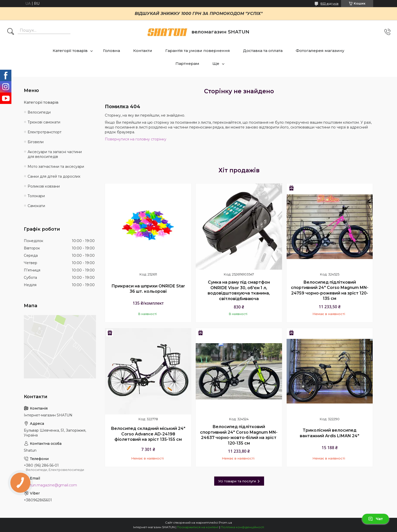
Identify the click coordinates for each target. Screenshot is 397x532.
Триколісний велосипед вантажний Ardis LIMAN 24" (330, 433)
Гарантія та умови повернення (198, 51)
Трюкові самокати (44, 122)
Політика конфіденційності (242, 527)
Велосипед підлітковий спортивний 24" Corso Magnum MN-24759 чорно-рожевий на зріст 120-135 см (330, 290)
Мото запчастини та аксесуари (56, 167)
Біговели (36, 142)
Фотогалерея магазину (320, 51)
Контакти (143, 51)
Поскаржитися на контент (198, 527)
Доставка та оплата (263, 51)
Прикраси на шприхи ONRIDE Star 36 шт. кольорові (148, 289)
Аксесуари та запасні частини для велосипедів (55, 154)
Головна (112, 51)
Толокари (36, 196)
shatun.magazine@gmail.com (50, 485)
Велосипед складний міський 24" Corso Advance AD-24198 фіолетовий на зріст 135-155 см (148, 434)
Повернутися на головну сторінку (136, 139)
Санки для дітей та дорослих (54, 176)
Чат (375, 519)
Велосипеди (39, 112)
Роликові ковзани (44, 186)
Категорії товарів (70, 51)
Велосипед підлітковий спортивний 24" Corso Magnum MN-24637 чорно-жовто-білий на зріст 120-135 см (239, 435)
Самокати (36, 206)
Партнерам (187, 63)
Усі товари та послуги (237, 481)
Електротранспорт (45, 132)
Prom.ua (225, 522)
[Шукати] (11, 32)
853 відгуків (330, 3)
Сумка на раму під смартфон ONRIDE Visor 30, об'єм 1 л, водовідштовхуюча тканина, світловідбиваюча (239, 290)
